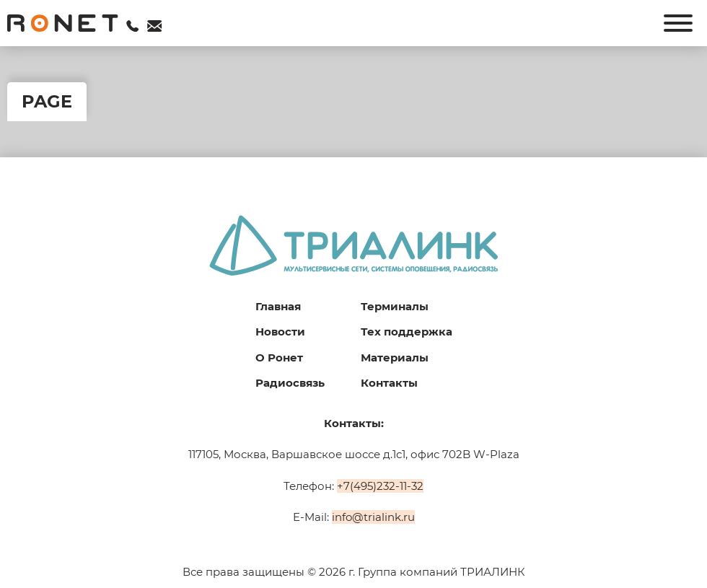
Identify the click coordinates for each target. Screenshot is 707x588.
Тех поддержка (407, 332)
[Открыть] (678, 23)
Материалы (395, 357)
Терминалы (395, 306)
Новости (280, 332)
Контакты (389, 383)
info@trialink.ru (373, 517)
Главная (278, 306)
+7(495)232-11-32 (380, 486)
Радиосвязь (290, 383)
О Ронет (279, 357)
